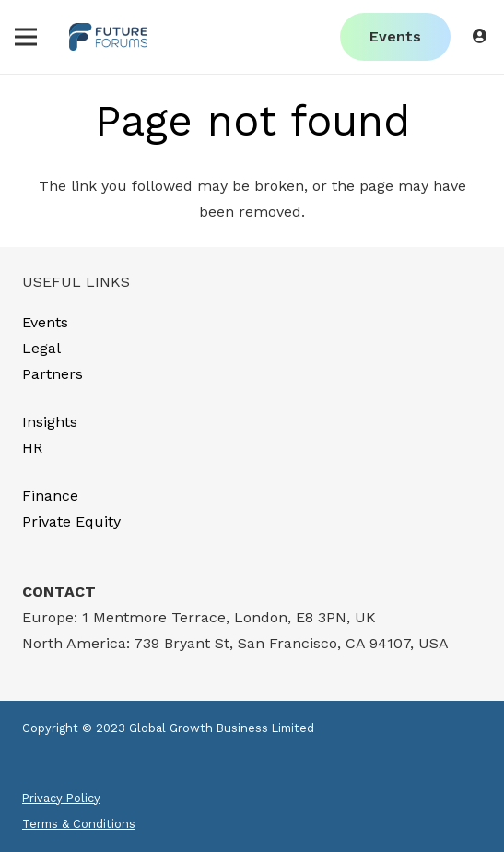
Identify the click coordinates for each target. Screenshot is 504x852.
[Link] (108, 37)
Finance (50, 496)
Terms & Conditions (79, 824)
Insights (50, 422)
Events (45, 322)
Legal (41, 348)
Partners (53, 374)
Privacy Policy (61, 798)
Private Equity (71, 521)
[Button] (481, 36)
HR (32, 448)
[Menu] (26, 37)
